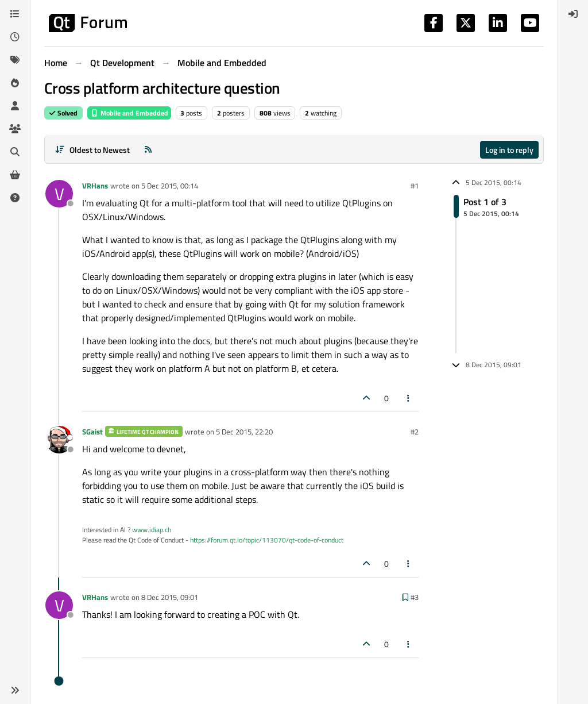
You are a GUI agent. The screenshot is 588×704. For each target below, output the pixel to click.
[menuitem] (573, 14)
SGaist (92, 432)
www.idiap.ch (152, 530)
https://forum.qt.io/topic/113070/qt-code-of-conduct (267, 540)
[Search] (15, 152)
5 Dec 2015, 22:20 (244, 432)
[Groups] (15, 129)
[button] (15, 690)
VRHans (95, 186)
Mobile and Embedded (129, 113)
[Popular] (15, 83)
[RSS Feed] (148, 150)
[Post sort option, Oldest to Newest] (92, 150)
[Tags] (15, 60)
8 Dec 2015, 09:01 (170, 597)
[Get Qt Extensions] (15, 175)
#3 (415, 597)
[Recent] (15, 37)
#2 (415, 432)
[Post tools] (409, 398)
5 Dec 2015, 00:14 (170, 186)
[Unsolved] (15, 198)
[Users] (15, 106)
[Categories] (15, 14)
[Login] (573, 14)
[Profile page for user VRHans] (59, 194)
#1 (415, 186)
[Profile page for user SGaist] (59, 440)
